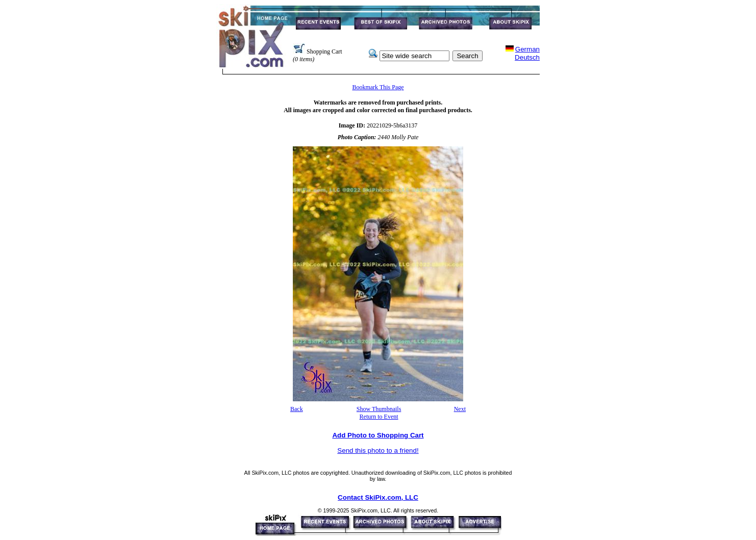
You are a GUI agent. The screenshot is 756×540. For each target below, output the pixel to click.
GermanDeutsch (527, 53)
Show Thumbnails (379, 409)
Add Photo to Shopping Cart (378, 435)
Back (297, 409)
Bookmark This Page (378, 87)
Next (460, 409)
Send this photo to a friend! (378, 451)
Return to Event (379, 417)
